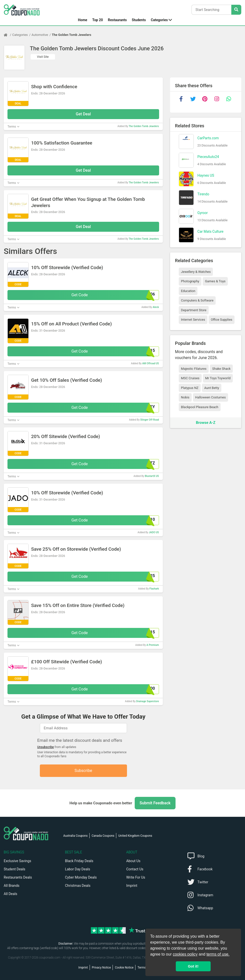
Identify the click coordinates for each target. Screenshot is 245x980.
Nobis (185, 397)
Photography (190, 281)
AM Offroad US (151, 363)
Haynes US (206, 175)
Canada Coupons (103, 836)
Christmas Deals (78, 886)
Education (188, 291)
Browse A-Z (206, 423)
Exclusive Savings (17, 861)
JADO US (154, 532)
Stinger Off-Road (150, 420)
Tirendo (203, 194)
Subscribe (83, 771)
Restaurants (117, 20)
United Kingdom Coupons (135, 836)
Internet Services (193, 320)
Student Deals (15, 869)
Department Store (194, 310)
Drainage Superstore (148, 701)
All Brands (12, 886)
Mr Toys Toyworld (218, 378)
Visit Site (43, 57)
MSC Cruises (190, 378)
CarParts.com (208, 138)
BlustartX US (152, 476)
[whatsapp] (229, 99)
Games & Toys (215, 281)
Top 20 (97, 20)
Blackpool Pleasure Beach (200, 407)
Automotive (40, 35)
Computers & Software (197, 300)
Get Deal (83, 114)
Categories (159, 20)
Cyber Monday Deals (81, 877)
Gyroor (203, 213)
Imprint (132, 886)
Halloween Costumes (211, 397)
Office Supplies (222, 320)
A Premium (153, 645)
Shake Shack (221, 369)
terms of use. (218, 954)
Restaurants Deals (18, 877)
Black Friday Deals (79, 861)
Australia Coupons (75, 836)
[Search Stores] (236, 10)
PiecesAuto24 (208, 157)
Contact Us (135, 869)
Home (83, 20)
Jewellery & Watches (196, 272)
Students (139, 20)
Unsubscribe (46, 747)
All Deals (10, 894)
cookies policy (185, 954)
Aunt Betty (212, 388)
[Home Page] (8, 35)
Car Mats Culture (211, 231)
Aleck (156, 307)
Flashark (154, 589)
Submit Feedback (155, 803)
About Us (133, 861)
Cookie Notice (124, 968)
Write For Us (136, 877)
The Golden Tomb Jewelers (71, 35)
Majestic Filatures (194, 369)
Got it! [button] (193, 966)
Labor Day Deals (78, 869)
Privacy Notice (101, 968)
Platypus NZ (190, 388)
